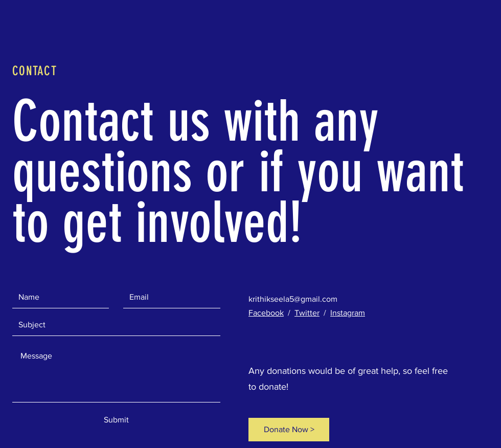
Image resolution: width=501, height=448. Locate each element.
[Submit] (116, 420)
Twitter (307, 313)
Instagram (348, 313)
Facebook (266, 313)
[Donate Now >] (289, 430)
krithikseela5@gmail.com (293, 299)
